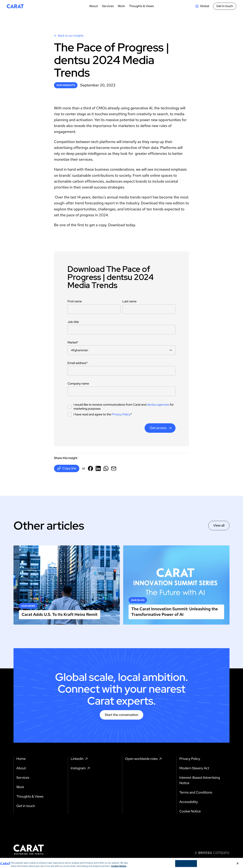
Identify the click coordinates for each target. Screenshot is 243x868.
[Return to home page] (15, 6)
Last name (129, 302)
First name (75, 302)
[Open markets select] (202, 6)
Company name (78, 384)
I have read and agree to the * (103, 414)
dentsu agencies (158, 405)
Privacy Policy (121, 414)
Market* (73, 343)
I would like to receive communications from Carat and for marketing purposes (124, 407)
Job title (73, 322)
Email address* (78, 363)
